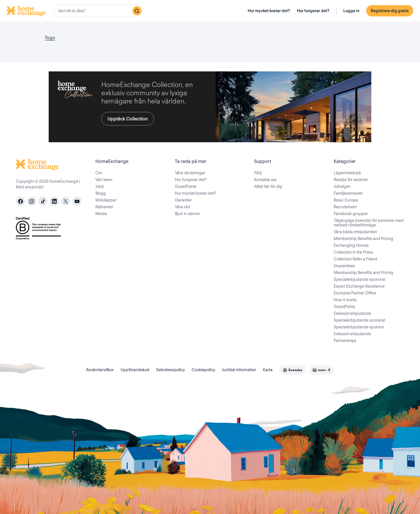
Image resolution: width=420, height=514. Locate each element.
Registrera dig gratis (390, 11)
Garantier (183, 200)
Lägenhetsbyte (347, 173)
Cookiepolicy (203, 370)
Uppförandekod (135, 370)
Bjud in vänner (187, 214)
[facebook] (20, 201)
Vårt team (104, 180)
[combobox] (98, 11)
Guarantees (344, 266)
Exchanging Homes (351, 245)
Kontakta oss (265, 180)
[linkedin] (54, 201)
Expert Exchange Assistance (359, 286)
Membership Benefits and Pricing (364, 239)
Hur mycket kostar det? (269, 11)
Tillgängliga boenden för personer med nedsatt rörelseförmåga (369, 223)
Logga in (351, 11)
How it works (345, 300)
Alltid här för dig (268, 186)
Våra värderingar (190, 173)
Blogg (101, 193)
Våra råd (183, 207)
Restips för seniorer (351, 180)
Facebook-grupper (351, 214)
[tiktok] (43, 201)
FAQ (258, 173)
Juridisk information (239, 370)
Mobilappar (106, 200)
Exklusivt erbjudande (352, 313)
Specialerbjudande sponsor (359, 327)
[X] (66, 201)
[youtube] (77, 201)
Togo (50, 38)
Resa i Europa (346, 200)
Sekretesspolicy (171, 370)
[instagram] (32, 201)
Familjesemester (348, 193)
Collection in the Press (353, 252)
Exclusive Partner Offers (355, 293)
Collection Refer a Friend (355, 259)
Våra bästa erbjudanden (355, 232)
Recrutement (345, 207)
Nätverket (104, 207)
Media (101, 214)
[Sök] (137, 11)
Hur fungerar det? (313, 11)
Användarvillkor (100, 370)
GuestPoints (186, 186)
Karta (268, 370)
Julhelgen (342, 186)
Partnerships (345, 341)
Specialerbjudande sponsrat (359, 279)
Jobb (100, 186)
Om (99, 173)
